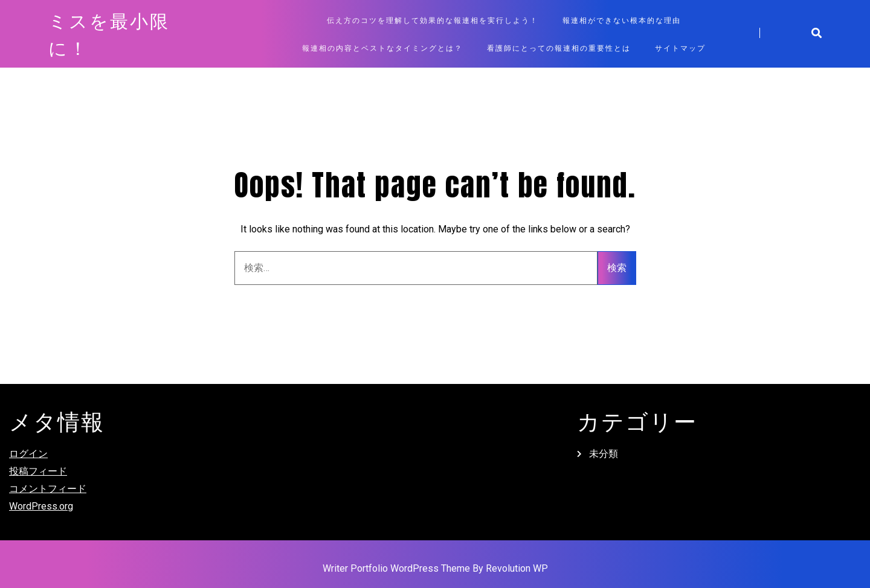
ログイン (28, 454)
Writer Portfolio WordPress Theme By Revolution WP (435, 568)
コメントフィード (48, 489)
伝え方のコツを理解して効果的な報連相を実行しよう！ (433, 20)
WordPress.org (41, 506)
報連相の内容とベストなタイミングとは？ (382, 48)
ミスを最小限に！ (109, 34)
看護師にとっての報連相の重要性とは (559, 48)
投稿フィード (38, 471)
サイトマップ (680, 48)
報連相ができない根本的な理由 (622, 20)
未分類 (604, 454)
